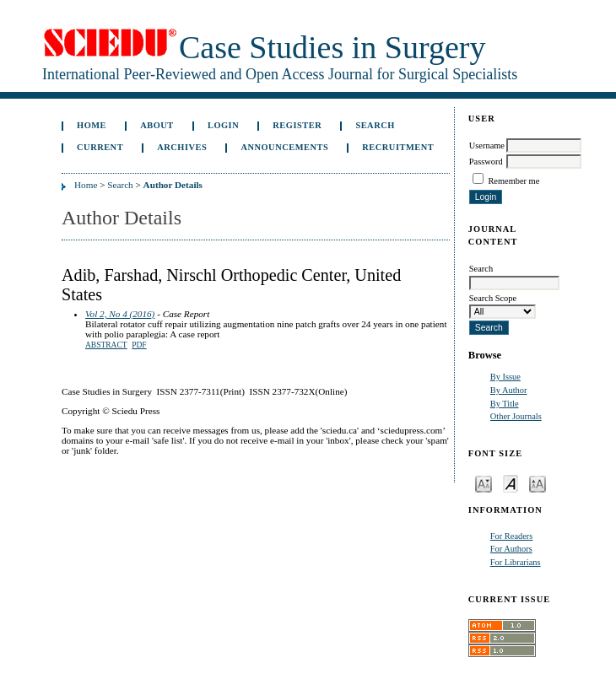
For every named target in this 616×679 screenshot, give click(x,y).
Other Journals (516, 416)
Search (375, 125)
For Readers (512, 536)
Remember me (513, 181)
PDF (139, 345)
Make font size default (511, 483)
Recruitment (398, 147)
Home (92, 125)
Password (486, 162)
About (157, 125)
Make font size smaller (484, 483)
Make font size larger (538, 483)
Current (100, 147)
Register (297, 125)
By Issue (505, 377)
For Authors (511, 549)
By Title (505, 404)
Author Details (173, 185)
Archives (182, 147)
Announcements (284, 147)
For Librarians (516, 562)
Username (487, 145)
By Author (509, 390)
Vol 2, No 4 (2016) (120, 314)
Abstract (106, 345)
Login (223, 125)
